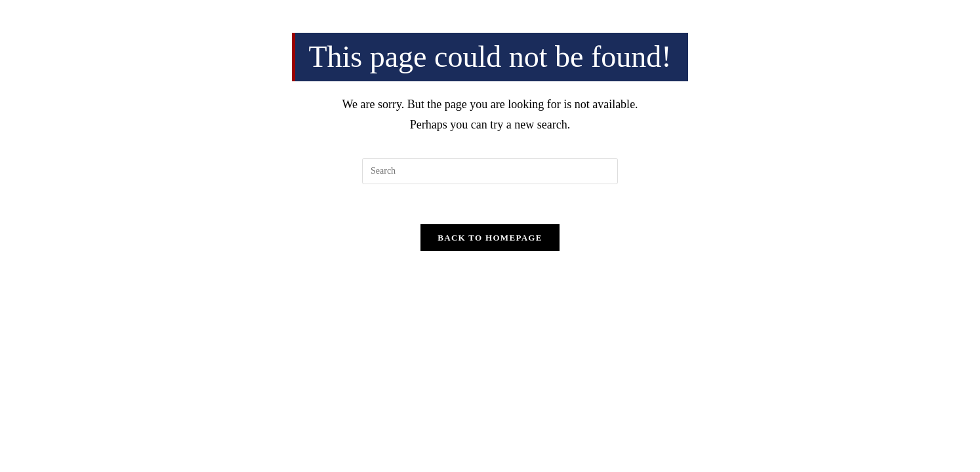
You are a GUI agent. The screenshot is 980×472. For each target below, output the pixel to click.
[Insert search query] (490, 171)
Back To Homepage (490, 238)
